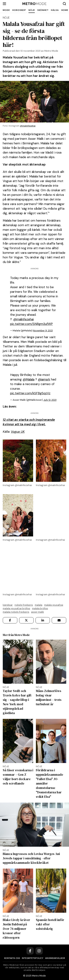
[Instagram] (39, 951)
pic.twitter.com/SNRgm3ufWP (31, 324)
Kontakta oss (12, 958)
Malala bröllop (40, 608)
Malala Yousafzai (54, 605)
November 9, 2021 (43, 331)
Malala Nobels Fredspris (16, 612)
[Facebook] (30, 951)
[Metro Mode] (34, 4)
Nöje (32, 10)
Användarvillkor (55, 958)
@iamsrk (44, 379)
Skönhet (43, 10)
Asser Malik (38, 612)
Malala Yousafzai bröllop (16, 608)
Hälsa (55, 10)
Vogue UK (18, 432)
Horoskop (19, 10)
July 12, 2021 (50, 400)
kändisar (8, 605)
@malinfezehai (28, 126)
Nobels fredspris (24, 605)
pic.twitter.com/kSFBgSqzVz (30, 393)
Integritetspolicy (33, 958)
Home (65, 10)
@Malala (29, 379)
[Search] (64, 4)
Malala (39, 605)
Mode (6, 10)
